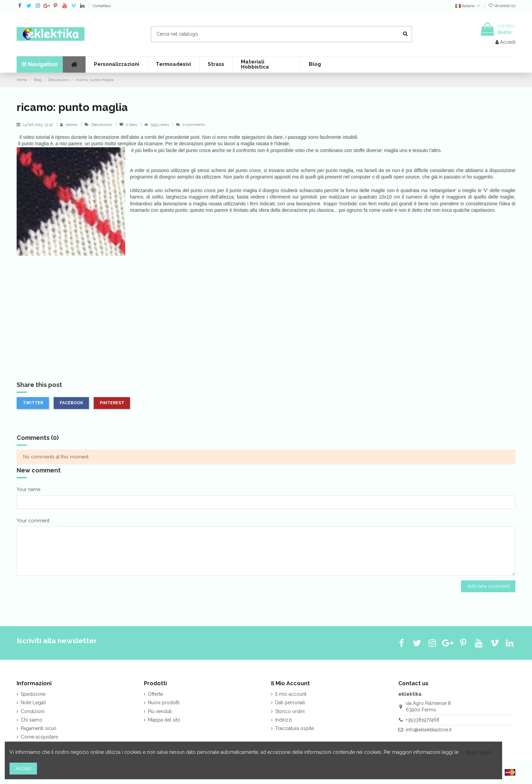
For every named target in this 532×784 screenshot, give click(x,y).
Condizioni (33, 711)
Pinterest (112, 403)
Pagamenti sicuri (39, 728)
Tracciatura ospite (294, 728)
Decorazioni (102, 125)
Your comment (33, 521)
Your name (28, 489)
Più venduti (160, 711)
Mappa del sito (164, 720)
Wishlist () (502, 6)
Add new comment (488, 586)
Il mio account (291, 694)
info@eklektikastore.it (429, 730)
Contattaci (102, 6)
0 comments (194, 125)
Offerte (155, 694)
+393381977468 (423, 720)
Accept (23, 768)
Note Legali (33, 703)
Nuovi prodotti (164, 703)
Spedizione (33, 694)
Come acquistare (39, 737)
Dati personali (290, 703)
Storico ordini (290, 711)
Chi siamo (32, 720)
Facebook (71, 403)
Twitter (33, 403)
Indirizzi (284, 720)
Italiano (468, 6)
